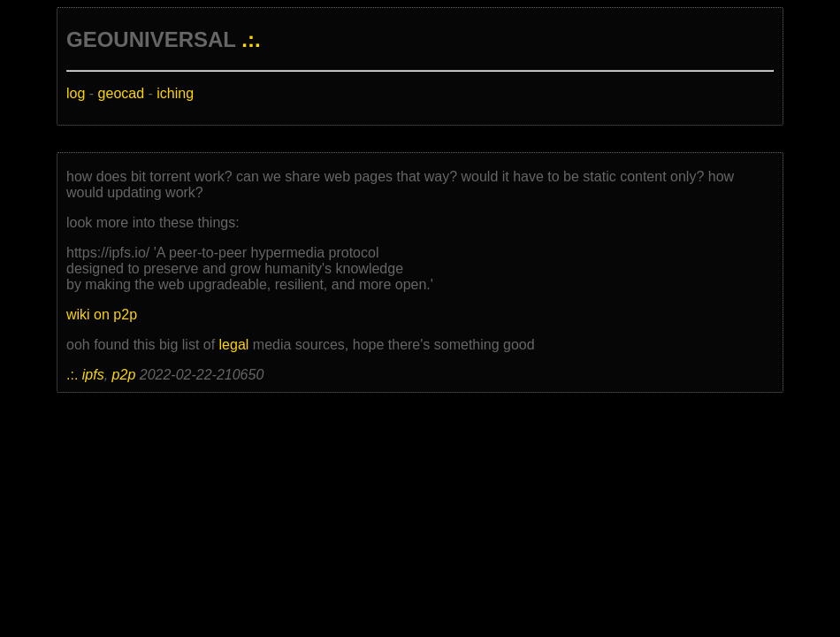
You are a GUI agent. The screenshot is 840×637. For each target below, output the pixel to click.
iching (175, 93)
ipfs (93, 375)
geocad (122, 93)
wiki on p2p (102, 315)
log (76, 93)
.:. (251, 39)
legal (234, 345)
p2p (124, 375)
